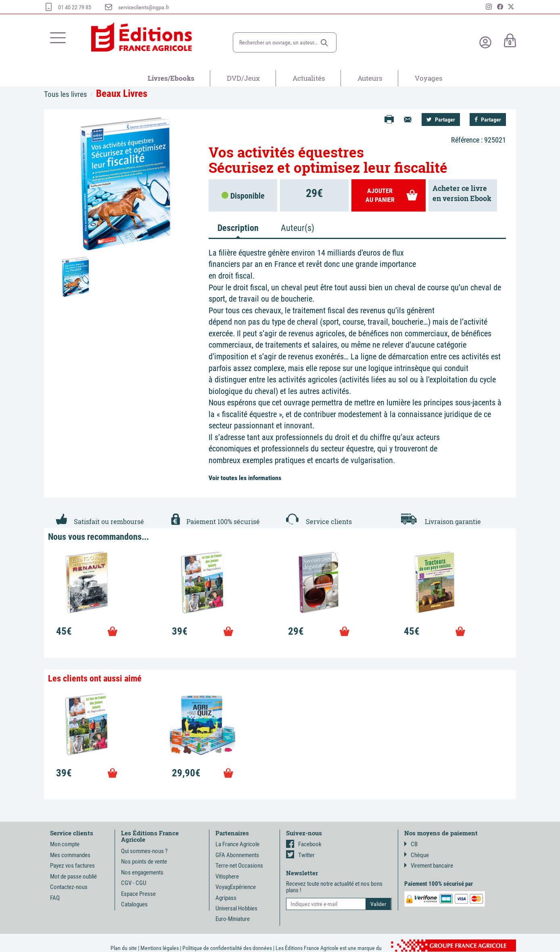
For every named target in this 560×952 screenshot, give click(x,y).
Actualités (309, 78)
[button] (324, 43)
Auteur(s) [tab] (298, 228)
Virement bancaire (429, 866)
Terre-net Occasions (239, 866)
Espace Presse (138, 894)
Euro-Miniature (233, 919)
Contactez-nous (69, 887)
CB (411, 844)
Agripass (226, 898)
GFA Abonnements (237, 855)
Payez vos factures (72, 866)
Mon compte (65, 844)
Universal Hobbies (236, 908)
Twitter (300, 855)
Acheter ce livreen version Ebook (462, 193)
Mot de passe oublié (73, 877)
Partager (441, 120)
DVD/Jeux (243, 78)
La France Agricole (237, 844)
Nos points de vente (144, 862)
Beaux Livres (122, 93)
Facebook (304, 844)
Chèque (417, 855)
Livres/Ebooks (171, 78)
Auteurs (370, 78)
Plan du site (124, 948)
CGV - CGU (134, 883)
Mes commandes (70, 855)
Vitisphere (227, 877)
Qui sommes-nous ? (144, 851)
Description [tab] (238, 228)
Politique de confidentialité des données (227, 948)
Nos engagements (142, 872)
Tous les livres (66, 94)
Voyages (429, 78)
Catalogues (134, 904)
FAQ (55, 898)
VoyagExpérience (236, 887)
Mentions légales (160, 948)
